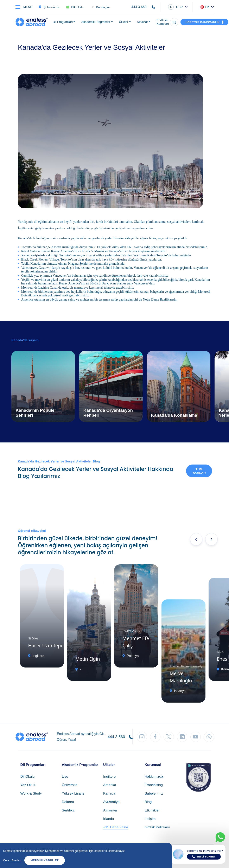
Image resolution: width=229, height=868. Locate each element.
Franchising (154, 785)
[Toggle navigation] (26, 7)
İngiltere (109, 777)
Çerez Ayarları (12, 860)
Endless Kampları (163, 22)
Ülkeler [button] (124, 22)
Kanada (109, 793)
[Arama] (174, 22)
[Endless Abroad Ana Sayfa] (32, 22)
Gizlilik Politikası (157, 827)
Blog (148, 802)
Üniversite (70, 785)
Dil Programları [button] (63, 22)
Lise (65, 777)
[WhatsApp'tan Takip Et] (209, 737)
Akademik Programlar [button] (96, 22)
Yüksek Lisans (73, 793)
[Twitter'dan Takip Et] (169, 737)
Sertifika (68, 810)
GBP (175, 7)
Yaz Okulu (28, 785)
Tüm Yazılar (199, 471)
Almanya (110, 810)
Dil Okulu (28, 777)
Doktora (68, 802)
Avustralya (111, 802)
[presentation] (196, 539)
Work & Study (31, 793)
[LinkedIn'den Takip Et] (182, 737)
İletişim (150, 819)
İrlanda (109, 819)
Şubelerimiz (154, 793)
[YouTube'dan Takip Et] (196, 737)
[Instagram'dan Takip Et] (142, 737)
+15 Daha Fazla (116, 827)
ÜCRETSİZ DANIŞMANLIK (203, 22)
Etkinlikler (152, 810)
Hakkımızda (154, 777)
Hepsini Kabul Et (44, 860)
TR (205, 7)
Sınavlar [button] (142, 22)
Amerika (110, 785)
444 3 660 (139, 7)
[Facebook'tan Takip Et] (155, 737)
